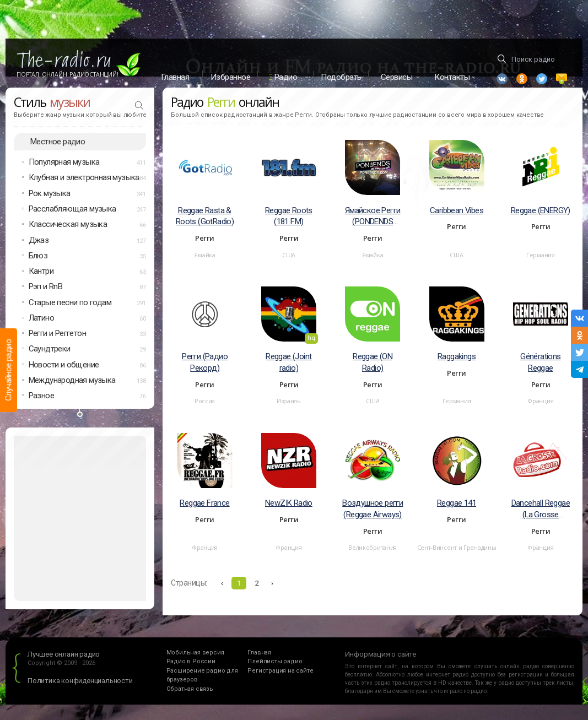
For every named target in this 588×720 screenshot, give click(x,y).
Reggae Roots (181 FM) (289, 231)
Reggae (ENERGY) (541, 225)
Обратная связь (190, 704)
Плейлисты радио (275, 677)
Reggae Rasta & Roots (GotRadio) (205, 231)
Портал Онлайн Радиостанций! (68, 74)
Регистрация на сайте (280, 686)
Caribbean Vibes (457, 225)
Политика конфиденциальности (80, 696)
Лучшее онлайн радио (64, 670)
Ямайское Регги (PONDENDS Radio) (373, 232)
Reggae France (204, 518)
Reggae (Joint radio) (288, 378)
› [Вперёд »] (272, 599)
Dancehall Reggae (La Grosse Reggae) (541, 525)
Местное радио (58, 156)
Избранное (231, 77)
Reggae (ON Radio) (373, 378)
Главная (175, 77)
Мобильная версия (195, 668)
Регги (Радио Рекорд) (205, 378)
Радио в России (191, 677)
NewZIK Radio (289, 518)
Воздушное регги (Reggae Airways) (373, 524)
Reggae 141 (457, 518)
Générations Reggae (540, 378)
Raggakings (457, 372)
